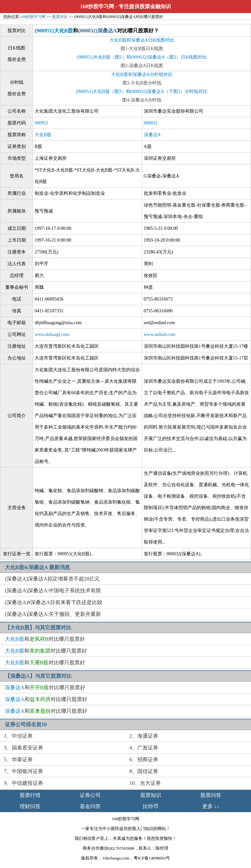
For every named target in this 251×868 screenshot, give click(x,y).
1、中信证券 (18, 736)
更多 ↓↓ (211, 806)
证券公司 (90, 795)
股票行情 (30, 795)
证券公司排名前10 (26, 724)
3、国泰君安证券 (24, 748)
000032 (151, 123)
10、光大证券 (145, 783)
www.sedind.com (160, 334)
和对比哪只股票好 (45, 639)
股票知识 (151, 795)
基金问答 (90, 806)
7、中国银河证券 (24, 771)
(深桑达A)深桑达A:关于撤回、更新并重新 (53, 614)
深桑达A (152, 135)
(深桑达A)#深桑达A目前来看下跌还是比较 (54, 602)
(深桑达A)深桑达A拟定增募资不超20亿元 (52, 579)
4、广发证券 (144, 748)
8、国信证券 (144, 771)
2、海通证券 (144, 736)
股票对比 (60, 17)
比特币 (151, 806)
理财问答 (30, 806)
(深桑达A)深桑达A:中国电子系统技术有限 (53, 591)
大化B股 (43, 135)
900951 (42, 123)
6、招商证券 (144, 759)
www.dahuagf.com (52, 334)
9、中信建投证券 (24, 783)
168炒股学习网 (97, 6)
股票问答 (211, 795)
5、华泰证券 (18, 759)
